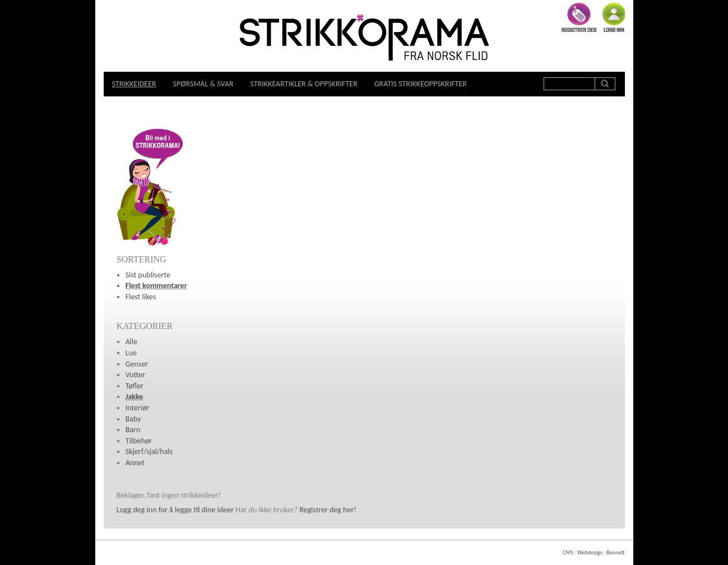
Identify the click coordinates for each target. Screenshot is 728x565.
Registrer (579, 17)
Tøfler (135, 386)
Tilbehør (139, 441)
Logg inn (614, 17)
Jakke (135, 397)
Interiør (138, 408)
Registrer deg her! (328, 510)
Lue (131, 353)
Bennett (615, 552)
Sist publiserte (148, 275)
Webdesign (590, 552)
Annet (135, 463)
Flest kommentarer (156, 286)
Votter (135, 375)
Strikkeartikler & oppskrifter (304, 84)
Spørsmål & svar (203, 84)
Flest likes (141, 297)
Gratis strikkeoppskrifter (421, 84)
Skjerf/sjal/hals (149, 451)
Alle (132, 342)
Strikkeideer (134, 84)
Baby (133, 419)
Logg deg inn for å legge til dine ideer (175, 510)
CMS (568, 552)
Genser (137, 364)
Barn (133, 430)
